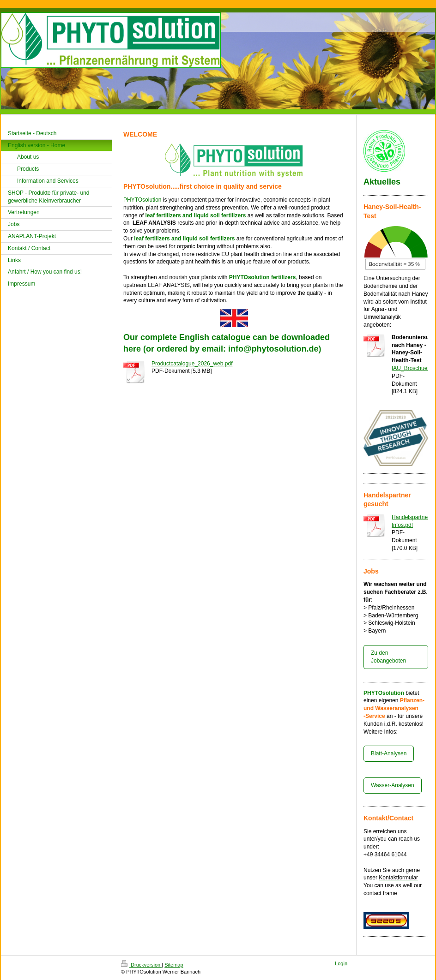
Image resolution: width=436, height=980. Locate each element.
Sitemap (174, 965)
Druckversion (141, 965)
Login (341, 963)
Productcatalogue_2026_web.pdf (192, 364)
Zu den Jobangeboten (388, 657)
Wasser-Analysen (393, 785)
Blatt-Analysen (389, 753)
